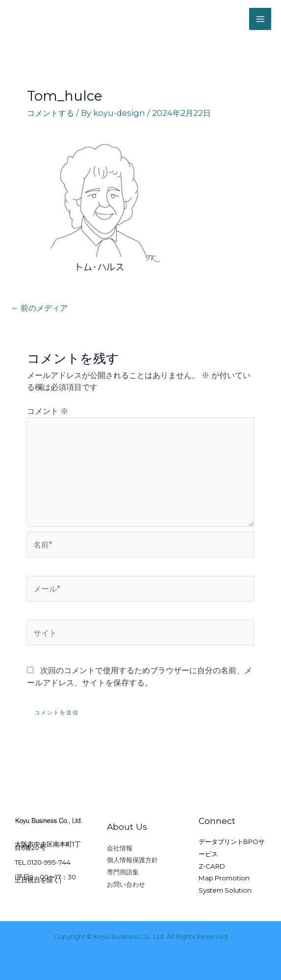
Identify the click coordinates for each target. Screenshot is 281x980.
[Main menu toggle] (260, 19)
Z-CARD (212, 866)
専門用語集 (123, 872)
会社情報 (120, 848)
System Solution (225, 890)
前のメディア (39, 308)
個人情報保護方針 (132, 860)
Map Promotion (224, 878)
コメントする (51, 113)
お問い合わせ (126, 884)
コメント (48, 411)
